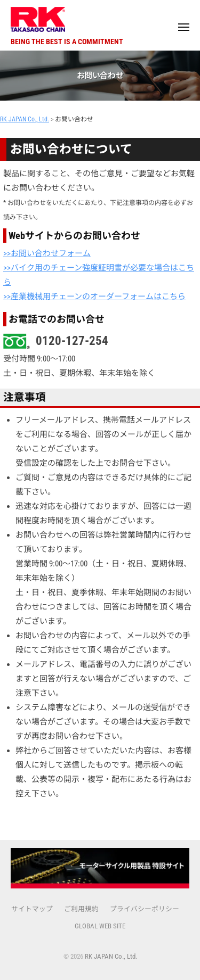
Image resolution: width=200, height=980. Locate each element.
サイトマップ (32, 909)
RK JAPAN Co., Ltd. (111, 956)
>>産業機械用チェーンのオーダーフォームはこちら (94, 297)
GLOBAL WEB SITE (100, 926)
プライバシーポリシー (145, 909)
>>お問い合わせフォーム (47, 253)
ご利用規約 (81, 909)
